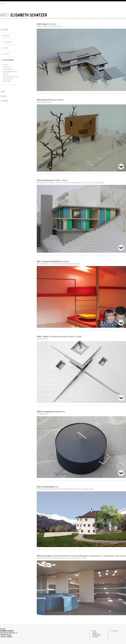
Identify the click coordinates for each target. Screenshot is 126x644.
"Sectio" (6, 74)
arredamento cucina (10, 76)
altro (3, 91)
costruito (6, 36)
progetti (4, 30)
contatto (5, 101)
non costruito (8, 60)
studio (4, 96)
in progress (7, 42)
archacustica (8, 69)
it (1, 3)
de (4, 3)
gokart (95, 633)
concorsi (6, 54)
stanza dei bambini (10, 72)
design (5, 48)
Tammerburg (8, 79)
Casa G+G (7, 67)
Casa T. (6, 65)
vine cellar (7, 81)
